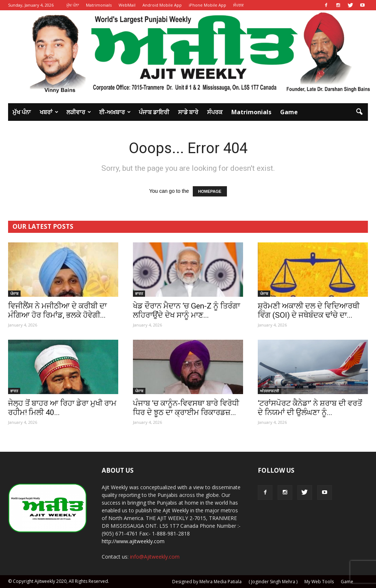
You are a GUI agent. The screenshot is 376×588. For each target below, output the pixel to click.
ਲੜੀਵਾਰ (79, 112)
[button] (359, 112)
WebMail (127, 5)
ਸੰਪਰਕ (238, 5)
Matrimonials (99, 5)
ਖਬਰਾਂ (49, 112)
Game (289, 112)
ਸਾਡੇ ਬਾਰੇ (188, 112)
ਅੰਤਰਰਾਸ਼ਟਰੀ (270, 391)
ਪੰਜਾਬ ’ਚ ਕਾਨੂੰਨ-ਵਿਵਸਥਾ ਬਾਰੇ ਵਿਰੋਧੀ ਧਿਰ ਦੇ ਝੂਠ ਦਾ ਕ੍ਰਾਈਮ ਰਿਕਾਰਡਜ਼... (186, 408)
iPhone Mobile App (207, 5)
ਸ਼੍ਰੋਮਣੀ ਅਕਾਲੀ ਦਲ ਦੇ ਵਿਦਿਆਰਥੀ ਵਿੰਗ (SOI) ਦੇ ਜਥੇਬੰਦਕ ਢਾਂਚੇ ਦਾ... (309, 311)
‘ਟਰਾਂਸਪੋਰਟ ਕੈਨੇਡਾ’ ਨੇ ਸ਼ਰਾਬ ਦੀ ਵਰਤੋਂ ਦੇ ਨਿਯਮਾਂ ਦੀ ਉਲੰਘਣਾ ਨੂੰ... (310, 408)
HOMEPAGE (210, 191)
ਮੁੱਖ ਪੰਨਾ (73, 5)
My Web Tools (319, 582)
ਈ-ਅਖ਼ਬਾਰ (115, 112)
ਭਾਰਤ (139, 293)
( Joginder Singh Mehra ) (273, 582)
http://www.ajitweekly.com (133, 541)
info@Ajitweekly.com (155, 557)
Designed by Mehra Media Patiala (207, 582)
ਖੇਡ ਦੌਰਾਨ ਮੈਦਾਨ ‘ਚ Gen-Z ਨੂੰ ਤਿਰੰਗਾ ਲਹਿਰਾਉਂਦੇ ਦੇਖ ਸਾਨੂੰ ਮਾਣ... (187, 311)
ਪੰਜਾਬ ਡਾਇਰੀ (154, 112)
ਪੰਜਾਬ (14, 293)
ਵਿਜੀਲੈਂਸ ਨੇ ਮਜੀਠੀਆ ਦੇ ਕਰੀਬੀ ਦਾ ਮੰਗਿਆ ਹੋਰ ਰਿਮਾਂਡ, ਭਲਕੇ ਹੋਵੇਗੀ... (57, 311)
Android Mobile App (162, 5)
